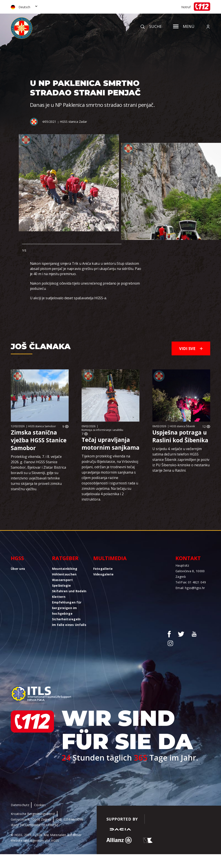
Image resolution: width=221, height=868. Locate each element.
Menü (184, 26)
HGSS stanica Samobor (42, 426)
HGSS (17, 558)
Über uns (18, 569)
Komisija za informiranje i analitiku (102, 430)
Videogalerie (103, 574)
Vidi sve (191, 348)
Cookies (40, 805)
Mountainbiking (65, 569)
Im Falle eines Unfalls (69, 625)
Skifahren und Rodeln (69, 591)
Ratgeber (65, 558)
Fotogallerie (103, 569)
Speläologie (61, 585)
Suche (151, 26)
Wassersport (62, 580)
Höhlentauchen (64, 574)
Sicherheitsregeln (66, 619)
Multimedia (110, 558)
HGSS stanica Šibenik (182, 426)
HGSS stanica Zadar (73, 122)
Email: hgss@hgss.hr (190, 588)
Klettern (59, 597)
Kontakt (188, 558)
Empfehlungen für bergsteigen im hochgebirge (67, 608)
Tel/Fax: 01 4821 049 (191, 582)
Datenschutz (20, 805)
